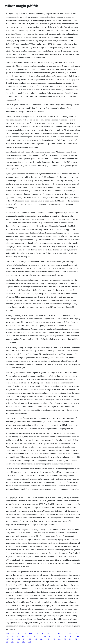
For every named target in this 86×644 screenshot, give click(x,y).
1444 (78, 636)
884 (19, 639)
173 (54, 639)
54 (48, 634)
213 (60, 636)
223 (76, 634)
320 (7, 636)
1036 (31, 634)
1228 (42, 639)
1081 (24, 642)
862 (18, 642)
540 (23, 636)
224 (25, 634)
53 (34, 636)
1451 (48, 639)
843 (13, 639)
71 (64, 634)
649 (13, 634)
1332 (53, 634)
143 (59, 634)
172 (76, 639)
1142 (72, 636)
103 (43, 634)
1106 (60, 639)
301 (50, 636)
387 (24, 639)
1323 (70, 634)
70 (65, 639)
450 (30, 642)
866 (66, 636)
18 (17, 636)
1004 (7, 634)
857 (36, 639)
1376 (37, 634)
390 (70, 639)
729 (45, 636)
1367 (7, 639)
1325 (28, 636)
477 (12, 642)
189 (7, 642)
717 (39, 636)
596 (12, 636)
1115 (19, 634)
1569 (30, 639)
